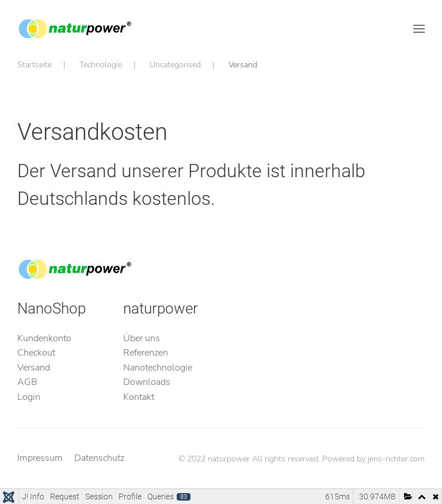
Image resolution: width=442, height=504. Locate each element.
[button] (419, 29)
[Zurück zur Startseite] (75, 29)
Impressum (40, 458)
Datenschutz (99, 458)
